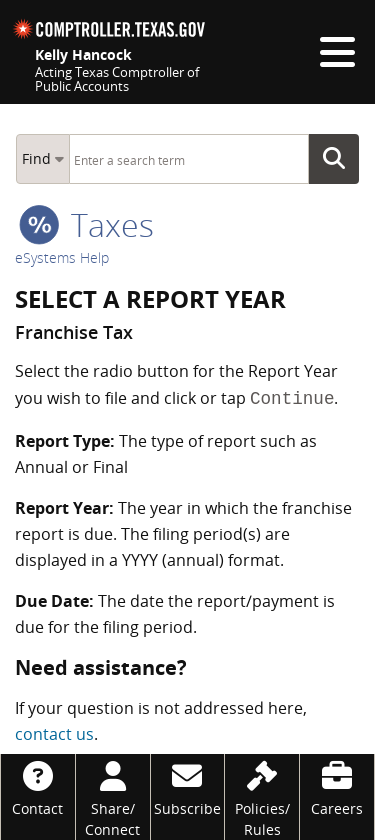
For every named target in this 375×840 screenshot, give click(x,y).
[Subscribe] (188, 786)
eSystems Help (62, 257)
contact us (54, 734)
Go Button (340, 159)
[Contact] (38, 786)
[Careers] (337, 786)
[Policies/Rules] (262, 797)
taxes (86, 224)
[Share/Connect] (113, 797)
